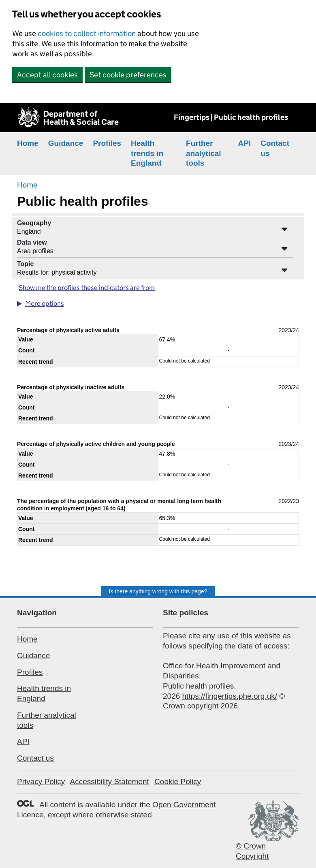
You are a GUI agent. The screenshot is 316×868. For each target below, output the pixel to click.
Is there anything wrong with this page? (158, 591)
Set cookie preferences (128, 75)
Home (28, 143)
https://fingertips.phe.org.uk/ (230, 696)
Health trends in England (147, 153)
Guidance (66, 143)
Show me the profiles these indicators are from (87, 288)
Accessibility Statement (109, 782)
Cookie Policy (178, 782)
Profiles (107, 143)
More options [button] (45, 304)
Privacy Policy (41, 782)
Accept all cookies (47, 75)
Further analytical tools (204, 153)
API (245, 143)
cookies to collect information (87, 33)
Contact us (35, 758)
